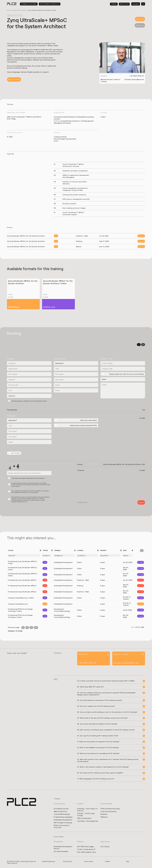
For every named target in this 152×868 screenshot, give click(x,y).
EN (143, 344)
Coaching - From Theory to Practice (87, 810)
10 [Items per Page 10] (23, 628)
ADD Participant (14, 453)
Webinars (104, 817)
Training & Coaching (29, 4)
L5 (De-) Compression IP (86, 849)
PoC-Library (105, 847)
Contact (136, 4)
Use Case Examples (61, 851)
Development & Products (50, 4)
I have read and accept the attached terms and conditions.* (28, 478)
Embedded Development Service (63, 848)
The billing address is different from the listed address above (29, 401)
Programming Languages (63, 817)
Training (14, 10)
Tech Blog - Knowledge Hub (88, 821)
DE (139, 344)
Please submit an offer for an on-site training (127, 374)
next (143, 627)
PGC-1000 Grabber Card (86, 852)
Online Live (140, 25)
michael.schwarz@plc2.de (134, 79)
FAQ (128, 861)
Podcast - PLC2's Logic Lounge (86, 815)
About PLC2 (124, 4)
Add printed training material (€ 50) (83, 425)
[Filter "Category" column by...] (64, 555)
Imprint (108, 861)
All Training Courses (61, 809)
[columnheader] (24, 550)
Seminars (104, 814)
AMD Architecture (22, 10)
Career (114, 4)
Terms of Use (89, 861)
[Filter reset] (142, 551)
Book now (141, 236)
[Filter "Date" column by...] (128, 555)
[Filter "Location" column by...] (87, 555)
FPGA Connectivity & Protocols (62, 827)
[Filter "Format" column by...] (47, 555)
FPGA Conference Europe (110, 809)
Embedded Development (63, 820)
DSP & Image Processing (63, 823)
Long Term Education (109, 811)
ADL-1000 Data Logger (86, 847)
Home (9, 10)
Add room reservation (89, 420)
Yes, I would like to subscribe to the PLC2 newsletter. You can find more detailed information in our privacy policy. (30, 492)
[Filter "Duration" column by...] (110, 555)
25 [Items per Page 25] (27, 628)
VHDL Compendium (84, 818)
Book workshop (14, 79)
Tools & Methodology (62, 814)
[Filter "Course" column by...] (24, 555)
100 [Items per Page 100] (36, 628)
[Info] (139, 562)
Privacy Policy (68, 861)
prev (133, 627)
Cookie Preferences (49, 861)
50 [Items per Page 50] (32, 628)
